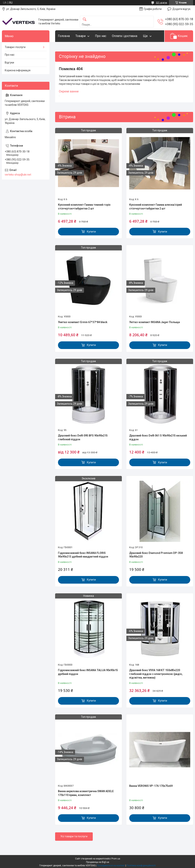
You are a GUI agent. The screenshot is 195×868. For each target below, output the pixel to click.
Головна (64, 36)
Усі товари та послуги (74, 836)
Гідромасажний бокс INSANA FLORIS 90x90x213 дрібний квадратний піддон (83, 555)
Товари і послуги (15, 47)
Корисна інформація (18, 70)
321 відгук (161, 3)
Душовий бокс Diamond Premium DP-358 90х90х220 (156, 555)
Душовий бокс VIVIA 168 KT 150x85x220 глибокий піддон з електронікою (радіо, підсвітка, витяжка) (156, 674)
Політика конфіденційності (141, 866)
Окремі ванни (69, 91)
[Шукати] (85, 20)
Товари (80, 36)
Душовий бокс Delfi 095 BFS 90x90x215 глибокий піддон (83, 437)
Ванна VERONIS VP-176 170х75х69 (151, 786)
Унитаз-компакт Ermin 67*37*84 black (83, 322)
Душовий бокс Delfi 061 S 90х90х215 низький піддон (158, 437)
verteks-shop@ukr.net (18, 175)
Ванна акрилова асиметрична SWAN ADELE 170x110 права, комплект (86, 793)
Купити (91, 232)
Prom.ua (116, 859)
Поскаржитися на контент (111, 866)
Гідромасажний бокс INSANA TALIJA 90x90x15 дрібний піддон (88, 672)
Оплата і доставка (125, 36)
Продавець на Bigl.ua (98, 862)
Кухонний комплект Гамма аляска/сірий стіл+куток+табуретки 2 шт (156, 207)
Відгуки (9, 63)
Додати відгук (181, 9)
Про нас (101, 36)
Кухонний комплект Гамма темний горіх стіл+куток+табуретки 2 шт (84, 207)
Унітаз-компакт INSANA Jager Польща (155, 322)
